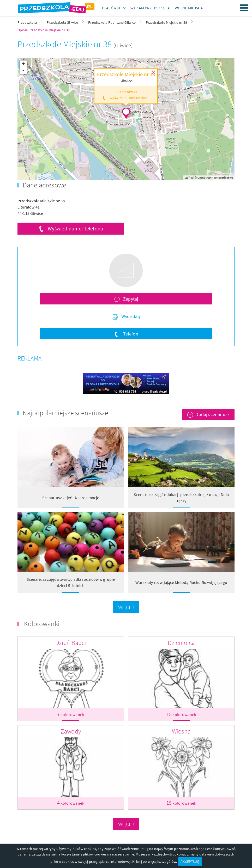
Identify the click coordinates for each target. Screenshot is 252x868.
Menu (244, 8)
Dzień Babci (71, 643)
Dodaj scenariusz (212, 414)
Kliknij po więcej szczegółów (154, 861)
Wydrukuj (130, 316)
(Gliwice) (123, 45)
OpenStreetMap (207, 178)
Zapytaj (130, 299)
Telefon (130, 334)
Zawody (71, 731)
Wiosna (181, 731)
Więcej (126, 607)
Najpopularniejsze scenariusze (66, 413)
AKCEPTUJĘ (190, 861)
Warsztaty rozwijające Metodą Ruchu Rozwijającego (181, 582)
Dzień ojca (181, 643)
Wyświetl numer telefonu (76, 228)
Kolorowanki (42, 624)
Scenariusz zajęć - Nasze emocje (71, 498)
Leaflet (189, 178)
